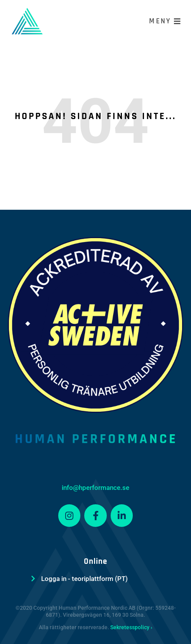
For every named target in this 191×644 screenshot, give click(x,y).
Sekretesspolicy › (131, 627)
